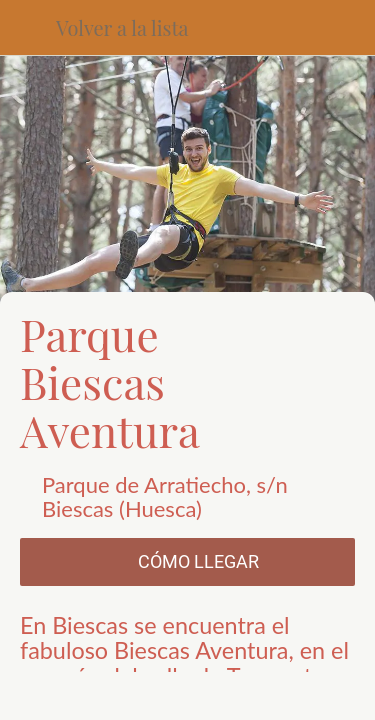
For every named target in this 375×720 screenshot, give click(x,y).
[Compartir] (102, 696)
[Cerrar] (28, 28)
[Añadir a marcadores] (273, 696)
